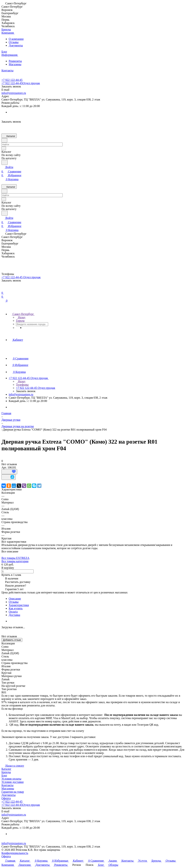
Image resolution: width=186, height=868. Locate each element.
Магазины (15, 64)
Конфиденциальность (15, 853)
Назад (21, 317)
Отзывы (14, 42)
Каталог (6, 769)
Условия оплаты (11, 779)
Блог (4, 775)
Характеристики (19, 605)
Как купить (16, 608)
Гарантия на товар (13, 792)
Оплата (13, 612)
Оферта (6, 798)
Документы (16, 45)
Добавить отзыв (12, 640)
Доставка (14, 615)
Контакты (7, 785)
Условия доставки (13, 782)
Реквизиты (15, 61)
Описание (15, 599)
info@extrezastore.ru (14, 93)
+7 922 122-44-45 (12, 80)
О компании (16, 39)
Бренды (6, 772)
